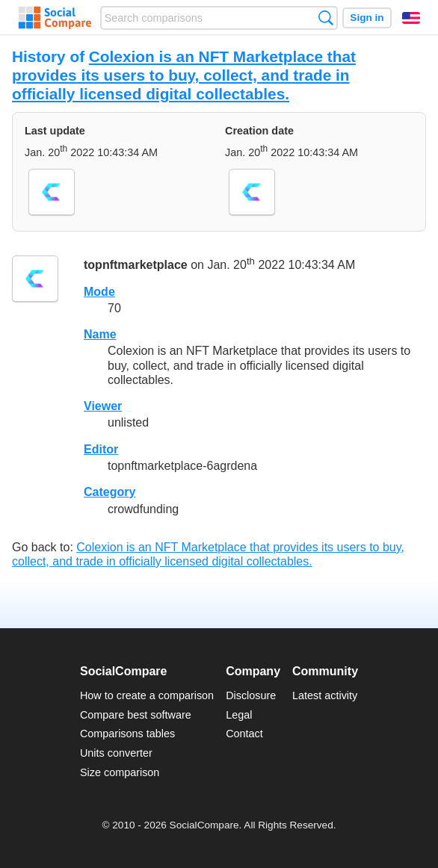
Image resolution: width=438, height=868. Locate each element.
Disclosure (251, 695)
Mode (99, 292)
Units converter (116, 753)
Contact (244, 734)
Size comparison (120, 772)
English (411, 18)
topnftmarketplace (136, 265)
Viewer (103, 406)
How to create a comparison (147, 695)
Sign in (367, 18)
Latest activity (325, 695)
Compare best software (136, 715)
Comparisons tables (127, 734)
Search (326, 18)
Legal (239, 715)
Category (109, 492)
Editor (101, 449)
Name (100, 334)
